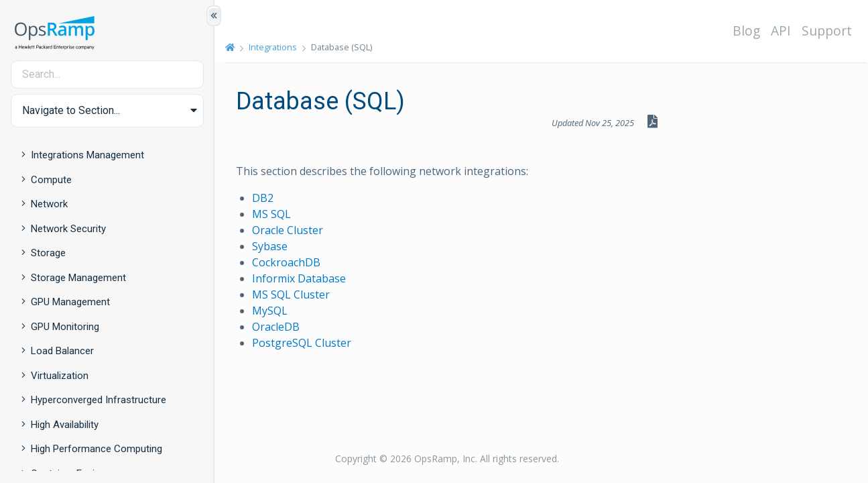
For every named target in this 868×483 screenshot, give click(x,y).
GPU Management (70, 302)
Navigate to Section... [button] (71, 110)
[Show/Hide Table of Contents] (214, 16)
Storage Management (78, 278)
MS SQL (271, 214)
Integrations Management (87, 155)
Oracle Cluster (288, 230)
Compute (51, 180)
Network (49, 204)
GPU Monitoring (65, 327)
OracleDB (276, 327)
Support (827, 31)
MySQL (270, 311)
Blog (746, 31)
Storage (48, 253)
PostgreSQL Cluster (302, 343)
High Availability (65, 425)
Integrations (273, 47)
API (781, 31)
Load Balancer (62, 351)
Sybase (270, 246)
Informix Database (299, 278)
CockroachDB (286, 262)
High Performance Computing (97, 449)
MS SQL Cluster (291, 294)
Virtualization (60, 376)
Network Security (68, 229)
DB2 (263, 198)
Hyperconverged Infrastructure (99, 400)
